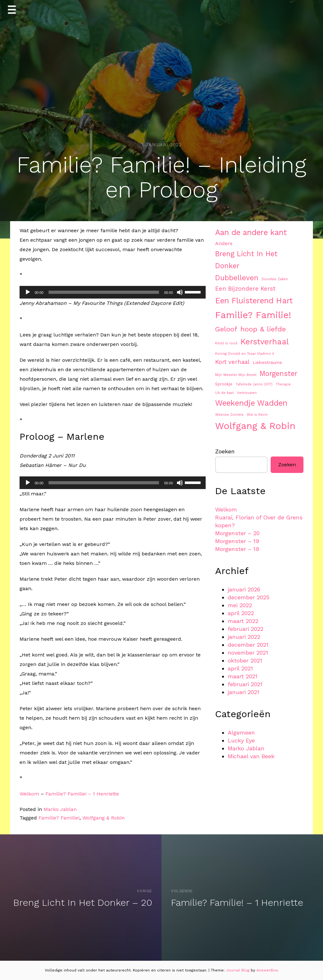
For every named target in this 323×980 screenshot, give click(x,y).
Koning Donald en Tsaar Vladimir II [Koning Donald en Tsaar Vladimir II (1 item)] (245, 354)
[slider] (104, 292)
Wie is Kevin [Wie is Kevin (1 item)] (257, 415)
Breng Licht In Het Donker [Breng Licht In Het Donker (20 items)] (246, 260)
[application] (113, 292)
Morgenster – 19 (237, 541)
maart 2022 (243, 621)
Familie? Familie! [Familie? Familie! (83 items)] (253, 315)
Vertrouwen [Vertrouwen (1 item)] (247, 393)
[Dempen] (180, 292)
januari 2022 (244, 637)
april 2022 (241, 613)
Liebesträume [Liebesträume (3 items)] (267, 362)
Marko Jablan (60, 809)
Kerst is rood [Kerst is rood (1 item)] (226, 343)
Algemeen (241, 732)
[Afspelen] (28, 292)
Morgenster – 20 (237, 533)
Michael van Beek (251, 756)
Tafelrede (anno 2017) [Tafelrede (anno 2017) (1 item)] (254, 384)
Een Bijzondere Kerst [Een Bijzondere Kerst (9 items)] (245, 289)
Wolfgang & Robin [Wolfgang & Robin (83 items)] (255, 426)
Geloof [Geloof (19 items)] (226, 329)
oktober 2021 (245, 660)
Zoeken (225, 451)
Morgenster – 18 (237, 549)
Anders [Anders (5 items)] (224, 243)
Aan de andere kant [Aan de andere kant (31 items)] (251, 232)
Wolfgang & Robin (103, 818)
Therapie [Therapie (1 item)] (283, 384)
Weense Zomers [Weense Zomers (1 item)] (229, 415)
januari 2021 (244, 692)
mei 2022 (240, 605)
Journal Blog (238, 970)
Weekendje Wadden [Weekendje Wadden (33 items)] (251, 403)
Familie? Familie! (59, 818)
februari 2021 (245, 684)
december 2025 (249, 597)
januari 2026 (244, 589)
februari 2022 (246, 629)
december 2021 (248, 645)
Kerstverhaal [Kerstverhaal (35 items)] (264, 342)
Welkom (29, 794)
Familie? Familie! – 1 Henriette (82, 794)
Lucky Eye (241, 740)
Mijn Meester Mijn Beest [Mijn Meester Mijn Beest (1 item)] (236, 375)
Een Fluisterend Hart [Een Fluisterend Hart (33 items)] (254, 301)
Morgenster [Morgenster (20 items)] (279, 373)
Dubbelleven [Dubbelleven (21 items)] (237, 278)
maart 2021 (243, 676)
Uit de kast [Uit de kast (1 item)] (224, 393)
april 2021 (240, 668)
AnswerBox (267, 970)
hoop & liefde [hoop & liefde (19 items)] (263, 329)
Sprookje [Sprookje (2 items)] (224, 384)
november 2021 (248, 653)
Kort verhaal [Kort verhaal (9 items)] (232, 362)
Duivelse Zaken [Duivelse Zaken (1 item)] (275, 279)
